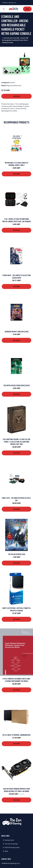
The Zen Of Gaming (11, 844)
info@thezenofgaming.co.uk (9, 3)
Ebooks (12, 83)
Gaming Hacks (9, 840)
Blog (6, 851)
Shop (27, 9)
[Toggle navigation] (4, 9)
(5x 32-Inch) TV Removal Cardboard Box (16, 735)
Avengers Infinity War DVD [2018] (16, 332)
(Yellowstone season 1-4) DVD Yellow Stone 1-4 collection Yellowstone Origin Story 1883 (16, 442)
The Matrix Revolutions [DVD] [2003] (16, 385)
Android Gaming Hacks (12, 847)
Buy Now (17, 96)
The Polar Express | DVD (17, 554)
